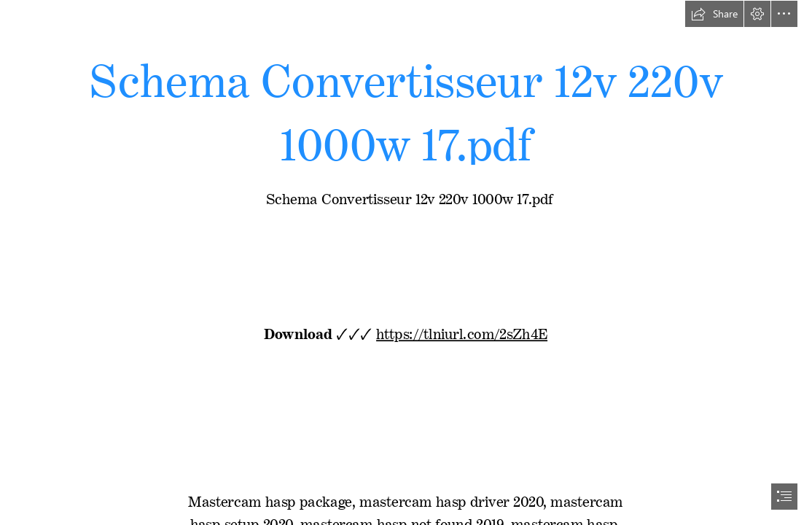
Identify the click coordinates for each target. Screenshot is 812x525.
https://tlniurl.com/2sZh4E (462, 331)
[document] (406, 262)
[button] (714, 14)
